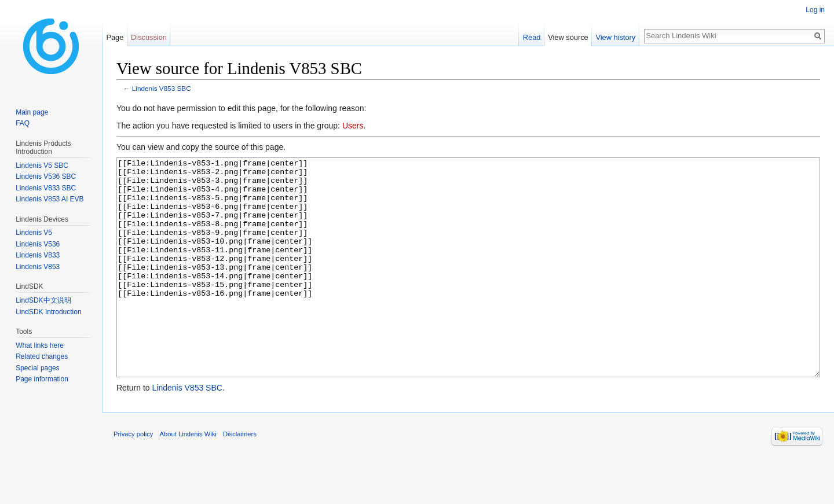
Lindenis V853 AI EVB (50, 199)
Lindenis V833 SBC (46, 188)
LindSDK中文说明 (43, 300)
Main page (32, 112)
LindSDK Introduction (48, 312)
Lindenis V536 (38, 244)
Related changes (42, 356)
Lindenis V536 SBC (46, 176)
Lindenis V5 (34, 233)
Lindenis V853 (38, 267)
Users (353, 126)
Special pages (37, 368)
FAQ (23, 123)
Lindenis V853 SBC (162, 88)
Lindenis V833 (38, 255)
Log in (815, 10)
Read (532, 37)
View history (615, 37)
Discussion (149, 37)
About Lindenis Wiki (188, 477)
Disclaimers (240, 477)
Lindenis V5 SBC (42, 165)
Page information (42, 379)
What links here (40, 345)
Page (115, 37)
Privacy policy (133, 477)
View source (568, 37)
